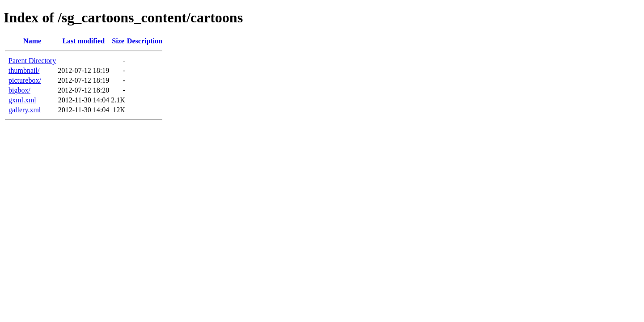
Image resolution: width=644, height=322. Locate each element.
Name (32, 41)
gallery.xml (25, 110)
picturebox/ (25, 80)
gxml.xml (22, 100)
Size (118, 41)
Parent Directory (32, 61)
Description (145, 41)
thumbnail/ (24, 70)
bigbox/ (19, 90)
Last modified (83, 41)
